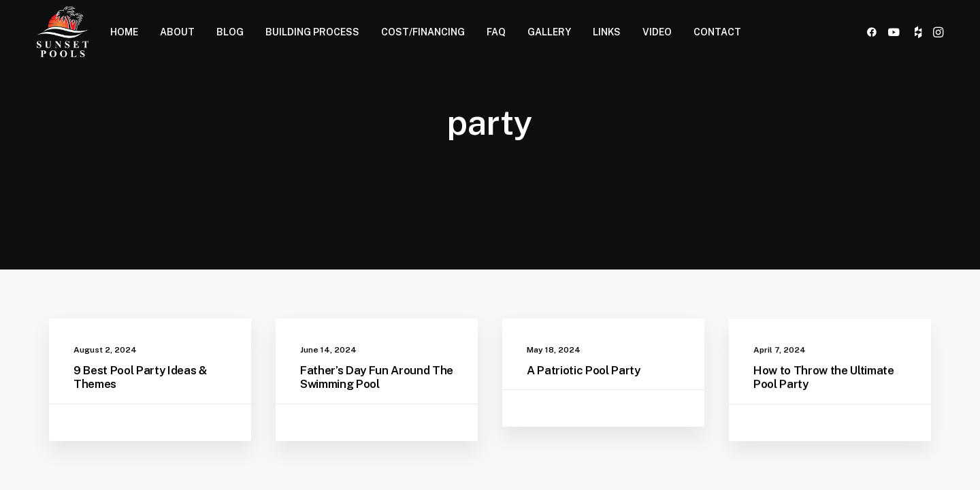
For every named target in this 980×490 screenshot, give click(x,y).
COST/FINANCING (423, 32)
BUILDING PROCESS (312, 32)
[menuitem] (124, 32)
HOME (124, 32)
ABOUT (177, 32)
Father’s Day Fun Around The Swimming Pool (377, 377)
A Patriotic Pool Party (584, 372)
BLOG (230, 32)
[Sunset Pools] (63, 32)
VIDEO (657, 32)
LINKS (607, 32)
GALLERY (549, 32)
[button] (874, 32)
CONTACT (717, 32)
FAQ (496, 32)
